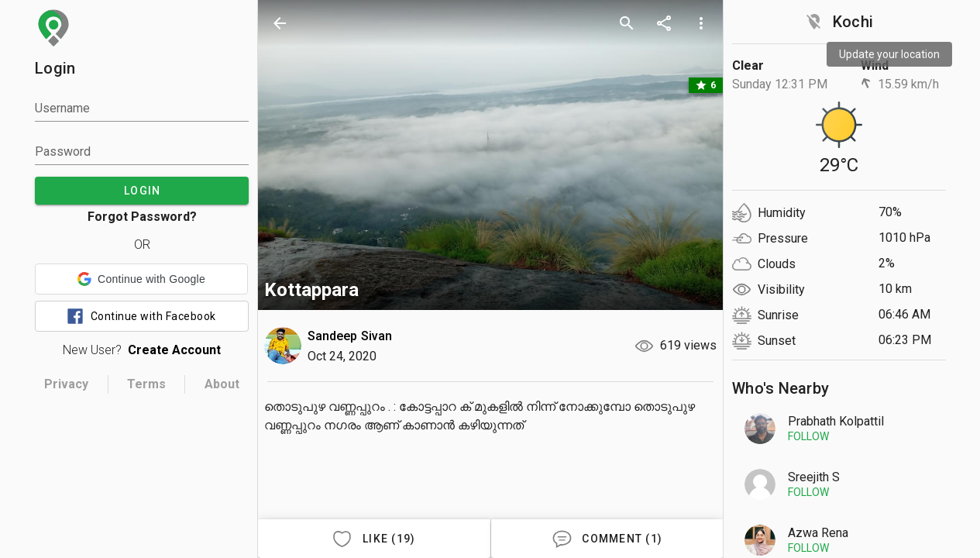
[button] (141, 279)
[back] (280, 23)
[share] (664, 23)
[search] (627, 23)
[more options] (701, 23)
